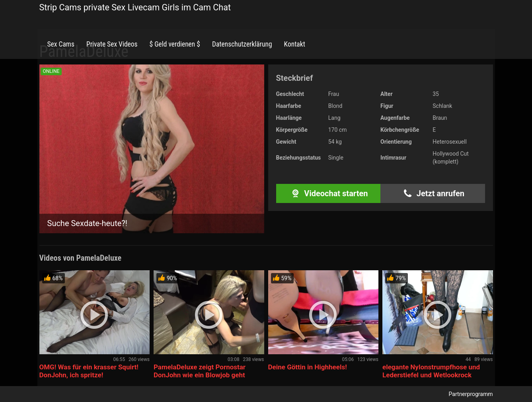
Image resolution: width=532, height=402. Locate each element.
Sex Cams (61, 44)
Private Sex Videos (112, 44)
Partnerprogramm (471, 394)
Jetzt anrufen (433, 193)
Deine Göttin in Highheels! (308, 367)
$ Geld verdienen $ (175, 44)
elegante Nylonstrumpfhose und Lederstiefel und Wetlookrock (431, 371)
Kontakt (295, 44)
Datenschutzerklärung (242, 44)
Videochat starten (328, 193)
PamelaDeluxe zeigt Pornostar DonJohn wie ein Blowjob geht (200, 371)
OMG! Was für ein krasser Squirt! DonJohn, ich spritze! (89, 371)
